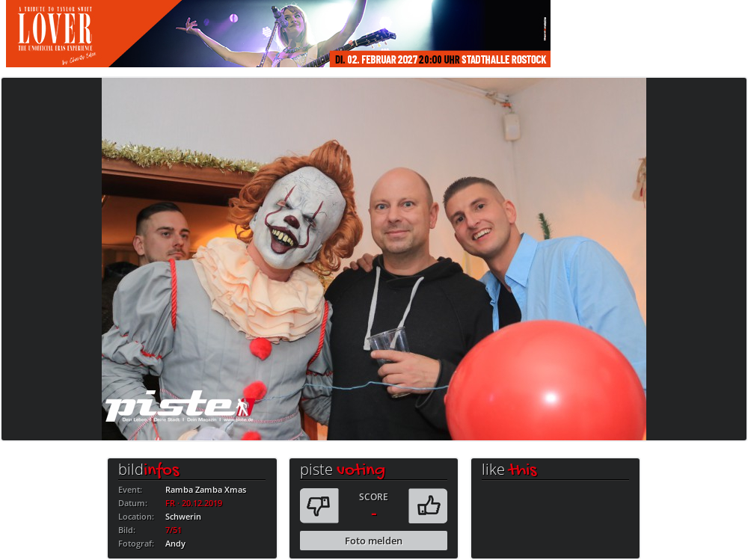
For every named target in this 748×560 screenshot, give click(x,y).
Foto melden (374, 541)
